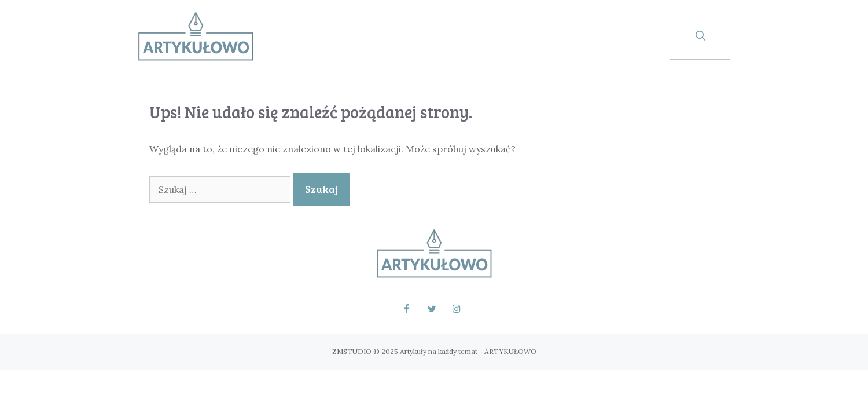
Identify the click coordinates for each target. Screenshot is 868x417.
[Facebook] (407, 309)
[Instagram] (457, 309)
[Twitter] (431, 309)
